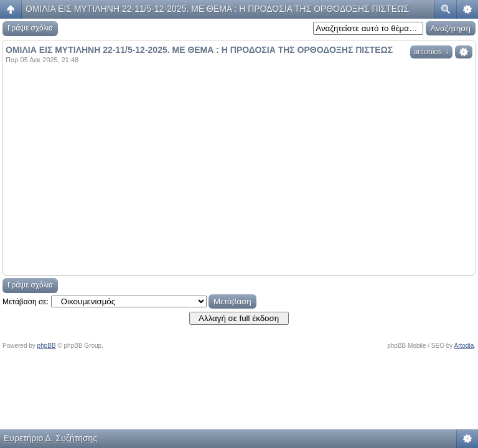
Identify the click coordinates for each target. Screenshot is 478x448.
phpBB (47, 346)
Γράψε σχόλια (30, 28)
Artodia (464, 346)
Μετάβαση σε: (26, 302)
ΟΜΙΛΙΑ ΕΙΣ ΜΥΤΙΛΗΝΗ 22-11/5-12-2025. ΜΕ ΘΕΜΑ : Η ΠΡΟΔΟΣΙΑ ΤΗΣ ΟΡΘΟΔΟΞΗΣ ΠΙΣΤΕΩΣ (217, 9)
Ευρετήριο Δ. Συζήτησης (50, 438)
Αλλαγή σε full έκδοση (239, 318)
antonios (431, 52)
